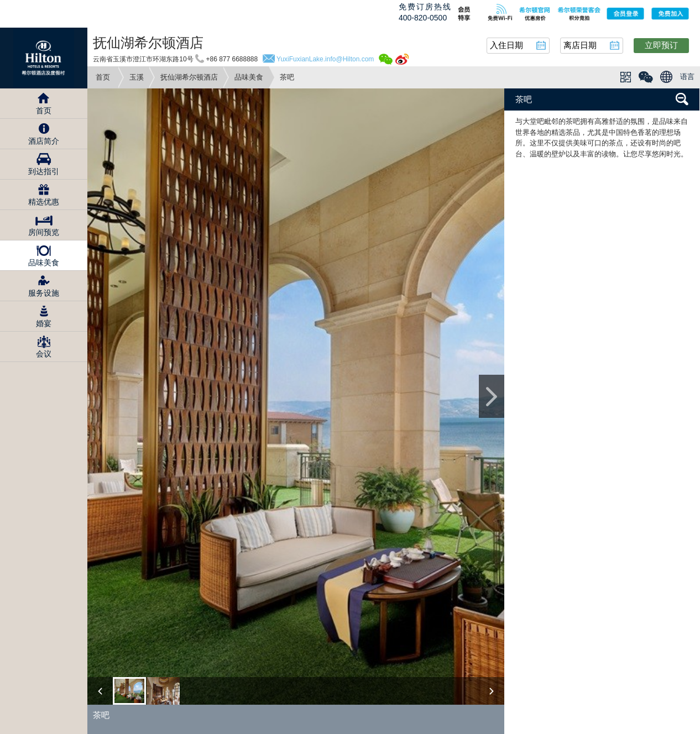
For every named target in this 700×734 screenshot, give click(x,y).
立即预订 (661, 45)
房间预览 (44, 232)
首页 (103, 77)
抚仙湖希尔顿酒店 (189, 77)
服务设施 (44, 293)
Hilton (44, 58)
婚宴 (44, 323)
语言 (687, 77)
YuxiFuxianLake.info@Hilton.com (325, 59)
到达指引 (44, 171)
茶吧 (524, 99)
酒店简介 (44, 141)
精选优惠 (44, 202)
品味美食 (249, 77)
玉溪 (137, 77)
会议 (44, 354)
